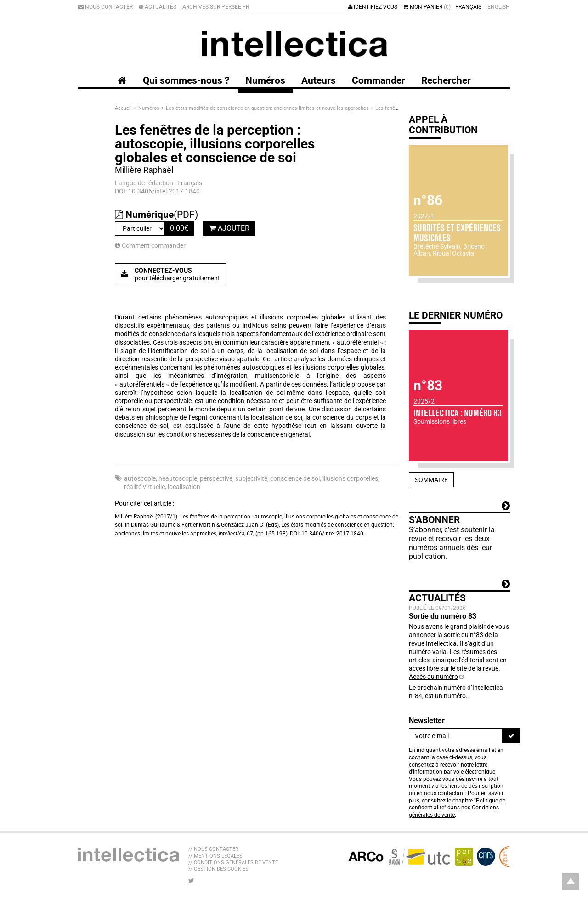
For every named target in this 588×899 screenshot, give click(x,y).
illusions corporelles (350, 478)
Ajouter (229, 228)
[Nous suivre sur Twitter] (191, 881)
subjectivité (251, 478)
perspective (216, 478)
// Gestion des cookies (218, 869)
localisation (184, 487)
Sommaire (431, 480)
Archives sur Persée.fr (216, 7)
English (499, 7)
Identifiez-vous (373, 7)
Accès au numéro (433, 677)
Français (468, 7)
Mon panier (427, 7)
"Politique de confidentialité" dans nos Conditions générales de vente (457, 808)
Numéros (150, 108)
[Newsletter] (456, 736)
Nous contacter (105, 7)
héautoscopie (178, 478)
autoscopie (140, 478)
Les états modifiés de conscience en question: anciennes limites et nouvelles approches (268, 108)
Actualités (158, 7)
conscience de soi (295, 478)
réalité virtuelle (144, 487)
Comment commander (150, 245)
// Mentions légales (215, 856)
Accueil (124, 108)
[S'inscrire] (511, 736)
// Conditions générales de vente (233, 862)
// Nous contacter (213, 849)
